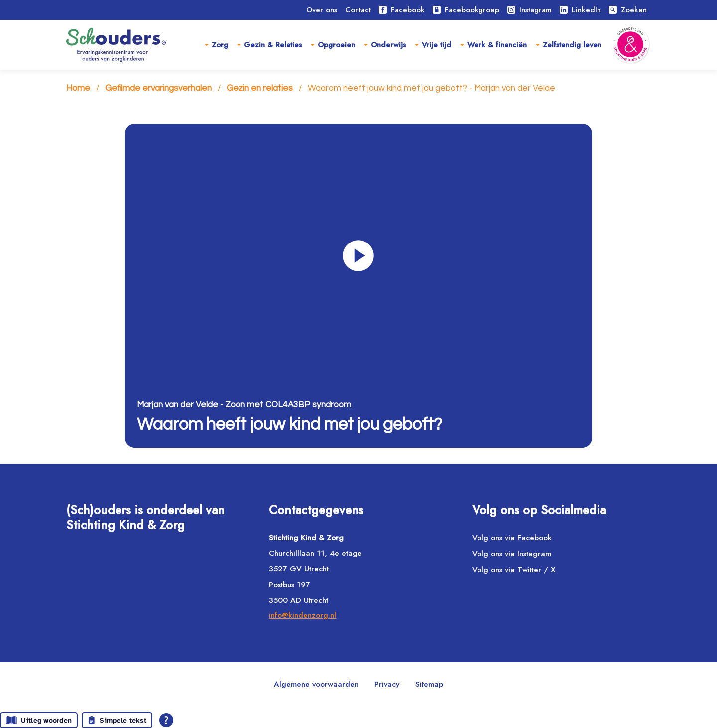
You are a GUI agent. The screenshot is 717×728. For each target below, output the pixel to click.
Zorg (220, 45)
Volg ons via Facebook (512, 538)
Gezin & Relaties (273, 45)
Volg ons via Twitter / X (514, 570)
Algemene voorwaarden (316, 684)
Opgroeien (336, 45)
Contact (358, 10)
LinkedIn (580, 10)
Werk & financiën (497, 45)
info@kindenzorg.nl (302, 615)
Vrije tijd (436, 45)
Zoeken (628, 10)
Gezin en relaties (260, 89)
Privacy (387, 684)
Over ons (322, 10)
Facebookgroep (466, 10)
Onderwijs (388, 45)
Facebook (402, 10)
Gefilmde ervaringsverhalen (158, 89)
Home (78, 89)
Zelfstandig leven (572, 45)
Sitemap (429, 684)
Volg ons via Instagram (512, 554)
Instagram (530, 10)
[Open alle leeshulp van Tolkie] (166, 720)
